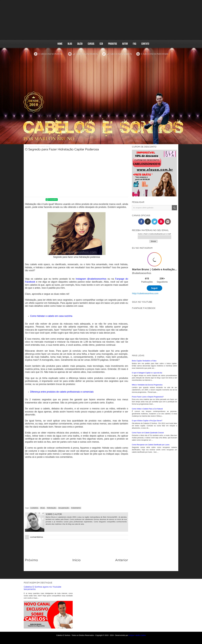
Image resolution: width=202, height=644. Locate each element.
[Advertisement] (101, 20)
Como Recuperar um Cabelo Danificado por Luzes (151, 450)
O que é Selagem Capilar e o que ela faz (147, 379)
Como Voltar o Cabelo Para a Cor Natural (147, 415)
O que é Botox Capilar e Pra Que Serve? (147, 426)
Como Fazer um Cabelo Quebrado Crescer (148, 438)
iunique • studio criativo (137, 635)
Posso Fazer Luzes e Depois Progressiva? (148, 403)
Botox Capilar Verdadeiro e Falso (144, 367)
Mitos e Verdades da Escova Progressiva (147, 391)
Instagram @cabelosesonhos (91, 279)
